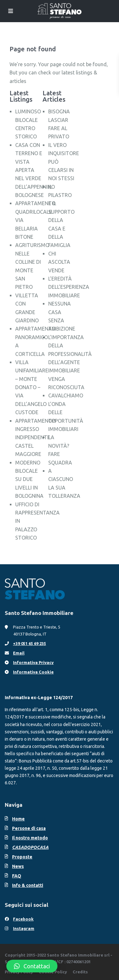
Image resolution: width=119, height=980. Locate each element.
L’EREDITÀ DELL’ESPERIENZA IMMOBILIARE (69, 287)
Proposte (22, 857)
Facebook (23, 919)
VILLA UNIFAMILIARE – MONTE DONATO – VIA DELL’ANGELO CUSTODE (32, 387)
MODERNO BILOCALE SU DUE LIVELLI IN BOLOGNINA (29, 479)
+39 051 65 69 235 (30, 643)
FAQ (17, 876)
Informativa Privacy (33, 662)
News (18, 866)
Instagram (24, 928)
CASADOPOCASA (30, 847)
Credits (80, 972)
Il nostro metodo (30, 838)
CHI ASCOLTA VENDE (59, 262)
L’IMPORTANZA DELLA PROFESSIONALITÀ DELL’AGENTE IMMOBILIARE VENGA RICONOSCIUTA (70, 362)
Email (19, 653)
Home (18, 819)
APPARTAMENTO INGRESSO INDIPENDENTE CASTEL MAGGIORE (35, 438)
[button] (32, 966)
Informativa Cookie (33, 672)
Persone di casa (29, 828)
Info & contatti (28, 885)
